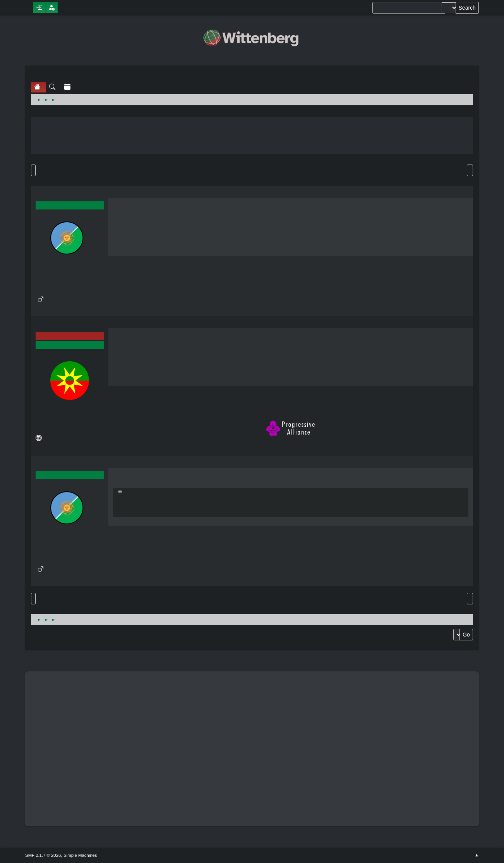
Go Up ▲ (477, 855)
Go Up (33, 599)
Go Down (33, 170)
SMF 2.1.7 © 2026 (43, 855)
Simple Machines (80, 855)
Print (470, 170)
